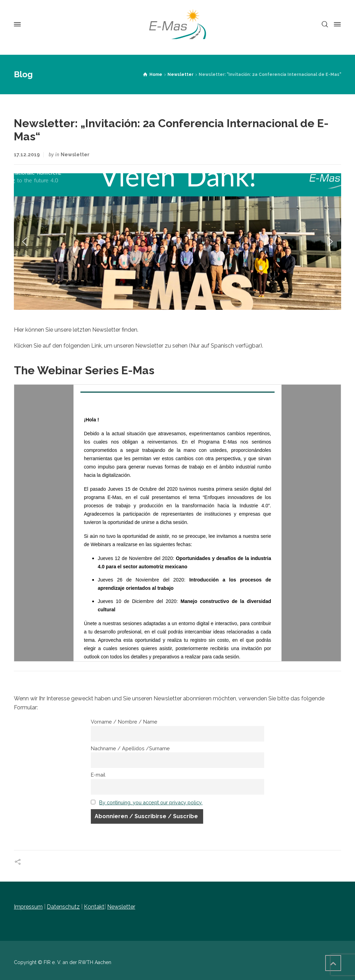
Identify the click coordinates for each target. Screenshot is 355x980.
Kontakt (94, 907)
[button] (25, 242)
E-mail (98, 775)
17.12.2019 (27, 155)
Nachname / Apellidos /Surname (130, 748)
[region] (177, 241)
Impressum (28, 907)
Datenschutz (63, 907)
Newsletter (75, 155)
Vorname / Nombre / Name (124, 722)
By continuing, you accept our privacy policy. (151, 802)
